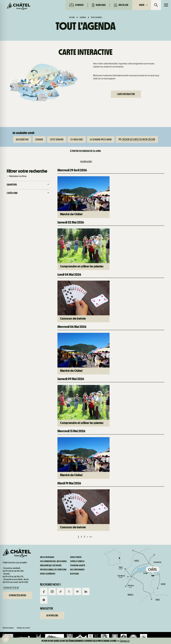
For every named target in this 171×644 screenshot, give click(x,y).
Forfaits (77, 5)
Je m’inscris (52, 615)
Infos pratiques (146, 188)
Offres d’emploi (77, 561)
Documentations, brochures (53, 561)
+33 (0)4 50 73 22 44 (11, 588)
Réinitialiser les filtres (18, 176)
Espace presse (76, 557)
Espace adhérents (48, 574)
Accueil (72, 17)
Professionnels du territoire (53, 570)
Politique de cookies (23, 628)
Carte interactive (126, 94)
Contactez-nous (18, 595)
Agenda (83, 17)
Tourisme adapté (78, 566)
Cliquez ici (125, 641)
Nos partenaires (77, 570)
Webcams (99, 5)
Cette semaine (57, 139)
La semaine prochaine (101, 139)
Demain (39, 139)
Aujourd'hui (22, 139)
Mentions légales (8, 628)
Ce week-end (77, 139)
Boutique (75, 574)
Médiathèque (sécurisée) (51, 566)
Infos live (121, 5)
